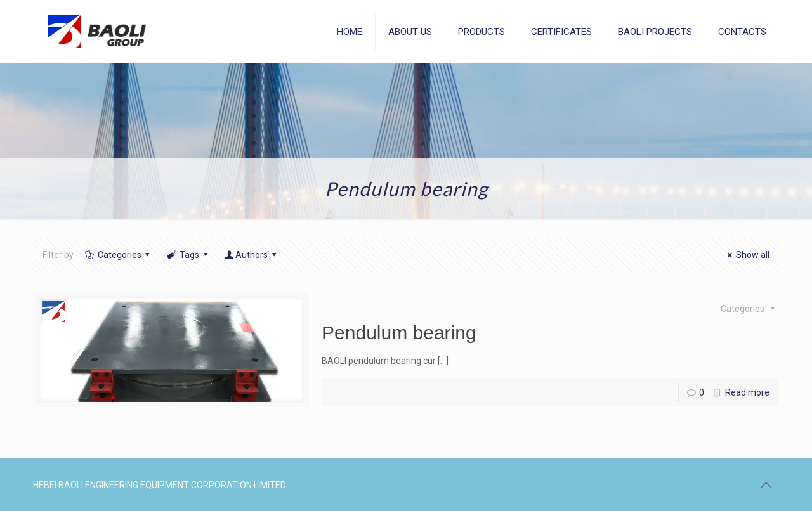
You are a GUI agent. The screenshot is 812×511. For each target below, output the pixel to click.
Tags (188, 255)
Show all (746, 255)
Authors (251, 255)
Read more (747, 392)
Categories (118, 255)
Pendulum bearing (399, 333)
